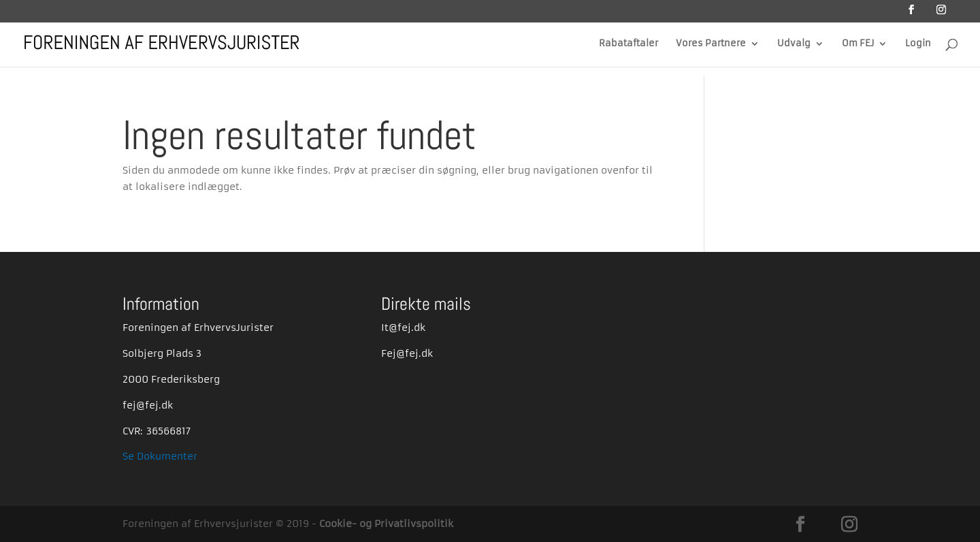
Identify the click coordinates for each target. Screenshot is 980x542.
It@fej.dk (403, 328)
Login (918, 44)
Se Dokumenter (160, 456)
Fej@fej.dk (407, 353)
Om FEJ (858, 44)
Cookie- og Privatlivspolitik (386, 524)
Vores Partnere (711, 44)
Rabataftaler (628, 44)
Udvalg (794, 44)
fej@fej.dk (148, 405)
